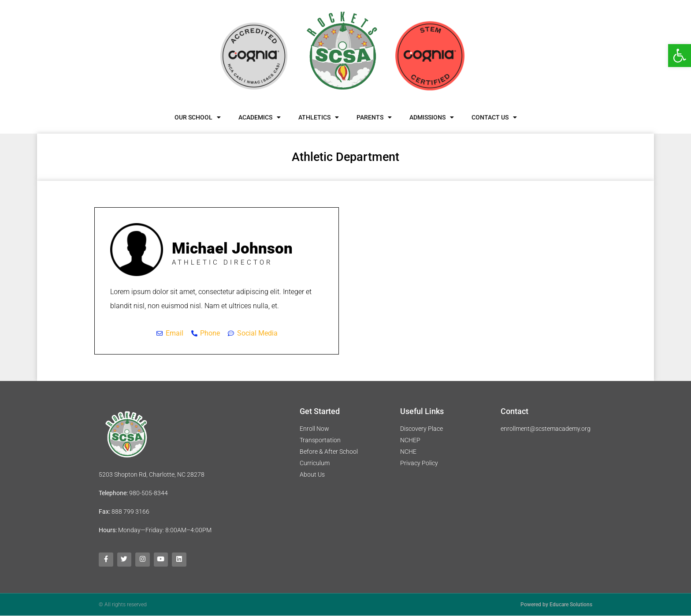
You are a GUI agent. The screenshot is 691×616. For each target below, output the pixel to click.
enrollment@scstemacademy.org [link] (546, 429)
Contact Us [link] (494, 117)
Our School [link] (198, 117)
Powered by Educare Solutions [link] (556, 605)
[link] (680, 56)
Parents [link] (374, 117)
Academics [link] (260, 117)
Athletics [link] (319, 117)
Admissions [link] (432, 117)
